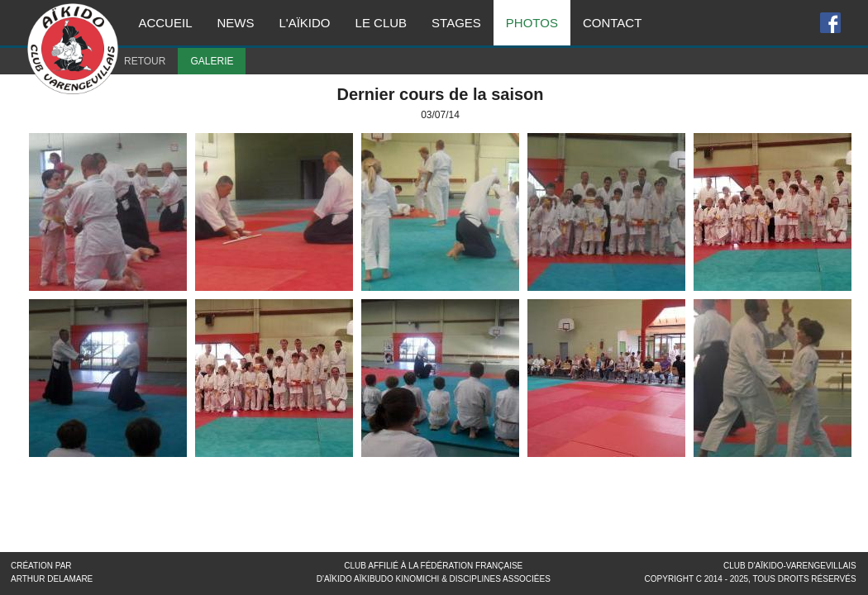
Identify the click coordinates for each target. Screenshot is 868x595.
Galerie (212, 61)
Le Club (382, 23)
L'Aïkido (304, 23)
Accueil (165, 23)
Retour (145, 61)
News (235, 23)
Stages (456, 23)
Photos (532, 23)
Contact (612, 23)
